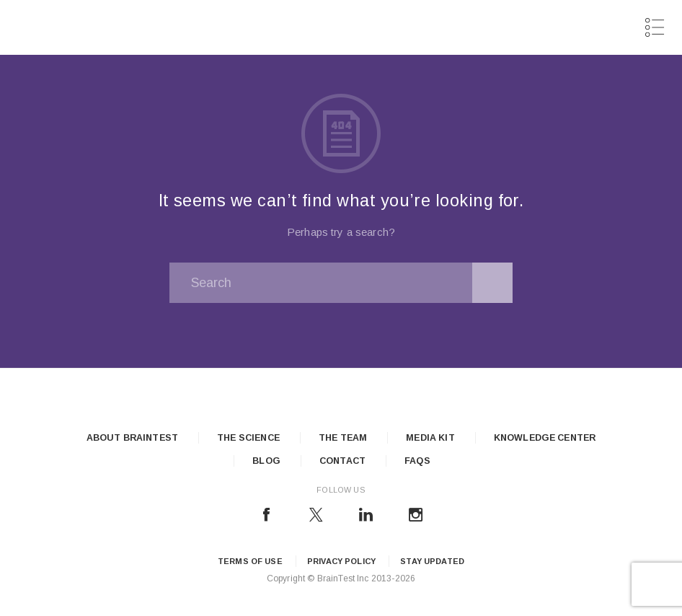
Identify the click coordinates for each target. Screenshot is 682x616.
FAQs (417, 461)
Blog (266, 461)
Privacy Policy (341, 561)
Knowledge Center (545, 438)
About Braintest (132, 438)
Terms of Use (250, 561)
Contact (342, 461)
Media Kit (430, 438)
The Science (248, 438)
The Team (343, 438)
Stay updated (432, 561)
